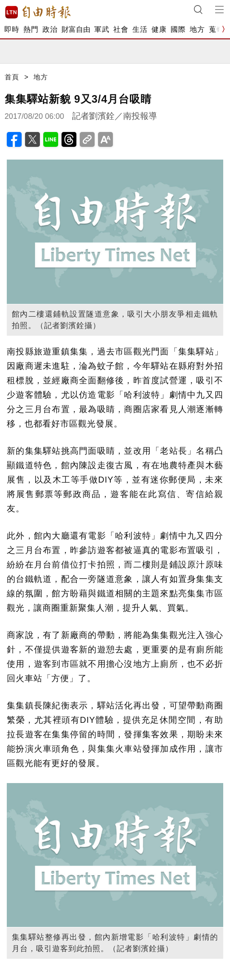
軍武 (102, 29)
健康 (159, 29)
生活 (140, 29)
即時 (12, 29)
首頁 (12, 77)
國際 (178, 29)
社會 (121, 29)
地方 (197, 29)
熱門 (31, 29)
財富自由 (76, 29)
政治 (50, 29)
